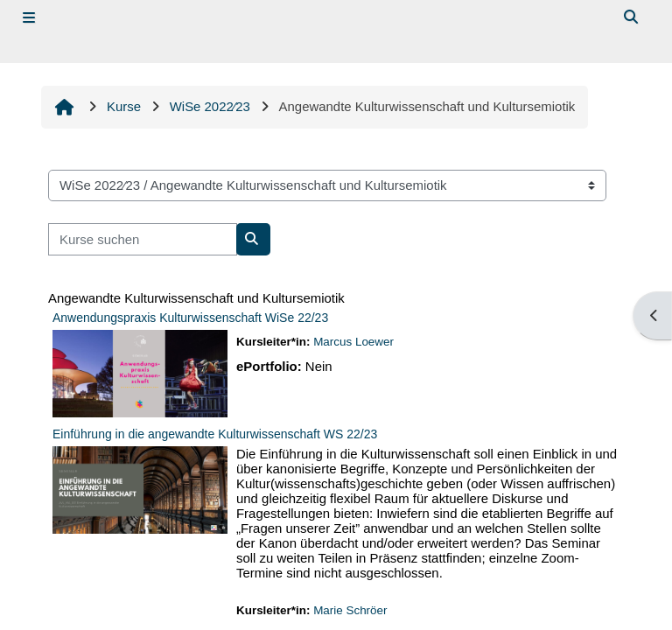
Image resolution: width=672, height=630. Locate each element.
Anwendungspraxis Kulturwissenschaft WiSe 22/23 (190, 318)
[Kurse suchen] (143, 239)
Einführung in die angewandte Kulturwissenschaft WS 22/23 (215, 434)
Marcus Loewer (353, 342)
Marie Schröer (350, 610)
